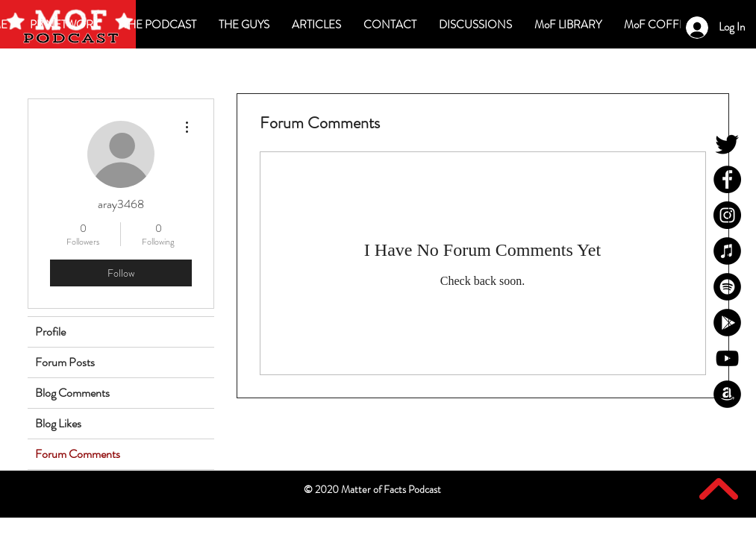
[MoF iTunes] (727, 251)
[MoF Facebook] (727, 179)
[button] (475, 25)
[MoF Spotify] (727, 287)
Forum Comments (78, 454)
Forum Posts (65, 362)
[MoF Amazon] (727, 394)
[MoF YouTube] (727, 358)
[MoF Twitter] (727, 144)
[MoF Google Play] (727, 323)
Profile (50, 332)
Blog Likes (58, 423)
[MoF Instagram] (727, 215)
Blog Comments (72, 393)
